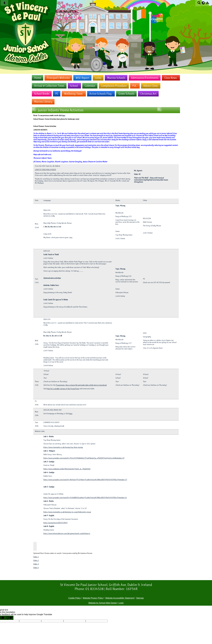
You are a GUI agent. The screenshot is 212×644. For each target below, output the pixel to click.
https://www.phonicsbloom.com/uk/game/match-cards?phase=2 (67, 533)
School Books (42, 94)
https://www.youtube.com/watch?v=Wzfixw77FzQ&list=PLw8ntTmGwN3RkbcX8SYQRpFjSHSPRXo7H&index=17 (85, 480)
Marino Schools (116, 78)
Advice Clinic (151, 86)
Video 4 (36, 568)
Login (121, 603)
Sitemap (140, 598)
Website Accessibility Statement (120, 598)
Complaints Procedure (114, 86)
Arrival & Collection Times (49, 86)
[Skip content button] (4, 4)
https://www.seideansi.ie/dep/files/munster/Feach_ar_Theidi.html (67, 469)
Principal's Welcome (58, 78)
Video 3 (36, 564)
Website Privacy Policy (93, 598)
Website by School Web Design (103, 603)
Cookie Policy (75, 598)
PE (57, 94)
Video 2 (36, 560)
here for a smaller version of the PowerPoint (63, 389)
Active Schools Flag (100, 94)
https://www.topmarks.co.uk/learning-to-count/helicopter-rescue (67, 512)
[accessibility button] (208, 4)
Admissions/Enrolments (145, 78)
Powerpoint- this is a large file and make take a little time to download (81, 385)
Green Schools (126, 94)
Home (38, 78)
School (74, 86)
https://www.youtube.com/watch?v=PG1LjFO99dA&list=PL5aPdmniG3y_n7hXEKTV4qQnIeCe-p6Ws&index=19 (84, 458)
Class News (170, 78)
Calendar (90, 86)
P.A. (134, 86)
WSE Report (82, 78)
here (64, 115)
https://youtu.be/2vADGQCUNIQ (55, 523)
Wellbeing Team (73, 94)
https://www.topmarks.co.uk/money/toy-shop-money (63, 447)
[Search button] (199, 4)
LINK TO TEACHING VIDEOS (45, 170)
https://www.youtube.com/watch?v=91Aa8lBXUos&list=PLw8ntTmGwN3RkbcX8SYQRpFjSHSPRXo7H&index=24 (85, 498)
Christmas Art (148, 94)
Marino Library (43, 102)
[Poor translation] (9, 618)
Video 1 (36, 557)
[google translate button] (203, 3)
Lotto (98, 78)
